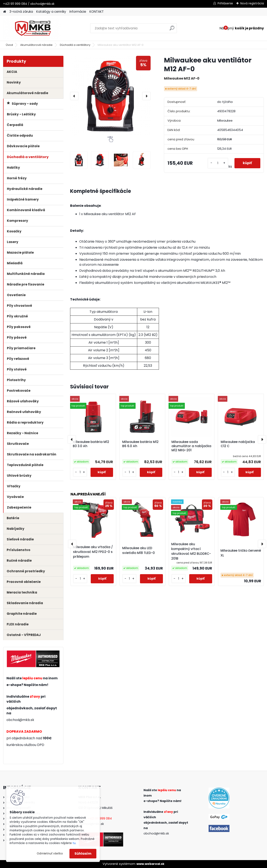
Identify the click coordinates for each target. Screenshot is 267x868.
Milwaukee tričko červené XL (241, 553)
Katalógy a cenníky (51, 12)
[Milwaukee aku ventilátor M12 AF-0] (110, 96)
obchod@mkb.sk (20, 720)
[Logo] (32, 28)
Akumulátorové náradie (36, 45)
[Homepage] (5, 12)
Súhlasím (83, 854)
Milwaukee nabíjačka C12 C (238, 444)
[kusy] (218, 163)
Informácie (78, 12)
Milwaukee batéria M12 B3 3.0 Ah (91, 444)
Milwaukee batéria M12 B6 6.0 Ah (140, 444)
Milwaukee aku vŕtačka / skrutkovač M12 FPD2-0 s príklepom (93, 552)
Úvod (9, 45)
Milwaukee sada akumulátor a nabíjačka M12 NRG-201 (191, 446)
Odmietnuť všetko (50, 854)
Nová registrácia (252, 3)
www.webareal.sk (150, 864)
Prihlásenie (225, 3)
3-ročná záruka (21, 12)
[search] (172, 30)
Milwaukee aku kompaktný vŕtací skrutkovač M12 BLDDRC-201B (191, 551)
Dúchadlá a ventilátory (75, 45)
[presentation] (74, 96)
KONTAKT (97, 12)
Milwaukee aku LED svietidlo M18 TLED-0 (139, 550)
